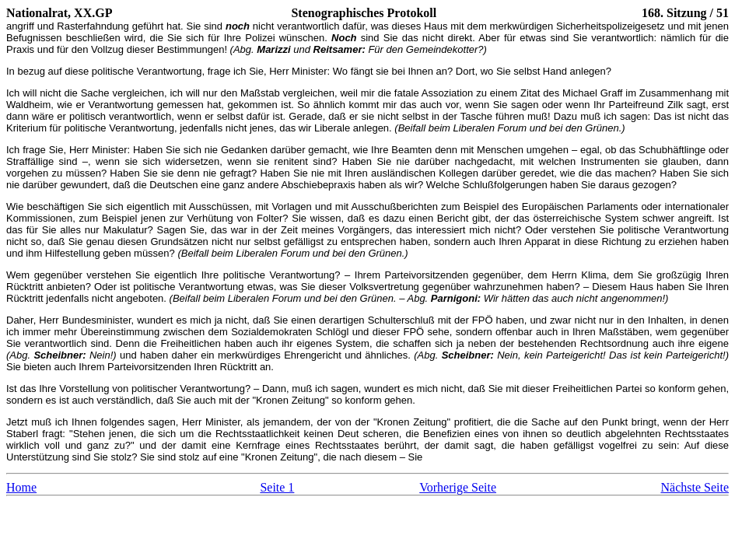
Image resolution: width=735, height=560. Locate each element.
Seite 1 (277, 487)
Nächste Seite (695, 487)
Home (21, 487)
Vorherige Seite (458, 487)
